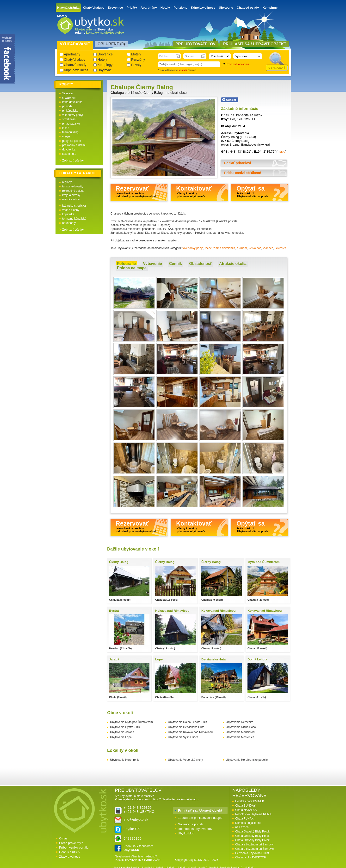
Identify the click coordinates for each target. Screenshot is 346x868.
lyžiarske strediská (74, 206)
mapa (281, 152)
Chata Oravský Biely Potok (252, 832)
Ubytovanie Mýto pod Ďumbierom (131, 722)
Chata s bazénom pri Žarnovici (255, 844)
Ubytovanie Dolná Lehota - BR (187, 722)
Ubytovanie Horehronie (125, 760)
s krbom (242, 248)
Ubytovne (226, 8)
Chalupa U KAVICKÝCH (251, 857)
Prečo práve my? (71, 843)
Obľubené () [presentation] (111, 44)
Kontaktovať (194, 191)
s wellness (69, 119)
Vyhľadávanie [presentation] (75, 44)
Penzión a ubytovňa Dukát (252, 853)
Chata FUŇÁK (244, 819)
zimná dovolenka (224, 248)
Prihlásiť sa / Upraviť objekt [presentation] (255, 44)
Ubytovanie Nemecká (240, 722)
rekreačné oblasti (73, 191)
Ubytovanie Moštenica (240, 737)
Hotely (165, 8)
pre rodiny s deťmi (74, 145)
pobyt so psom (72, 141)
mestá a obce (71, 199)
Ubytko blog (186, 833)
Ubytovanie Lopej (121, 737)
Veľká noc (255, 248)
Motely (62, 16)
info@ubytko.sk (136, 819)
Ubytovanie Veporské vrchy (185, 760)
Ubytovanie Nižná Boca (241, 727)
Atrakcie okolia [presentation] (233, 264)
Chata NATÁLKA (246, 810)
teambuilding (70, 132)
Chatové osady (248, 8)
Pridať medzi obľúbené (243, 173)
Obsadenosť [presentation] (201, 264)
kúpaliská (68, 214)
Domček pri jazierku (248, 823)
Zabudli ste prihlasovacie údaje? (200, 818)
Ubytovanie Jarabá (122, 732)
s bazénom (69, 98)
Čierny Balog (153, 93)
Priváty (132, 8)
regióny (67, 182)
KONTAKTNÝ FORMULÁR (143, 860)
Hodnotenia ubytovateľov (195, 829)
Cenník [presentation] (176, 264)
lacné (208, 248)
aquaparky (69, 223)
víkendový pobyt (193, 248)
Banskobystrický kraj (255, 145)
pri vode (67, 106)
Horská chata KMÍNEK (250, 801)
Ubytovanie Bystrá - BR (125, 727)
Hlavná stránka (68, 8)
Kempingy (270, 8)
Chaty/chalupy (94, 8)
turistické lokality (73, 186)
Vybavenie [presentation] (152, 264)
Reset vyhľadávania (237, 64)
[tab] (126, 264)
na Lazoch (242, 827)
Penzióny (181, 8)
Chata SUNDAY (245, 806)
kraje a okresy (71, 195)
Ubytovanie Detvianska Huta (186, 727)
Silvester (280, 248)
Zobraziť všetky (73, 161)
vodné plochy (71, 210)
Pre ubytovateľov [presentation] (196, 44)
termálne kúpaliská (74, 219)
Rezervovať (136, 191)
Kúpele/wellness (203, 8)
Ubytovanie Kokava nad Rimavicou (190, 732)
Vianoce (268, 248)
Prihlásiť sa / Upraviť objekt (200, 810)
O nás (63, 838)
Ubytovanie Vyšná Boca (183, 737)
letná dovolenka (72, 102)
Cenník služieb (69, 852)
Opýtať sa (252, 191)
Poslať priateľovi (238, 163)
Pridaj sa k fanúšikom (138, 848)
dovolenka (69, 150)
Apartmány (149, 8)
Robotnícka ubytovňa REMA (253, 814)
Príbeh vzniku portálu (74, 847)
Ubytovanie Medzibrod (240, 732)
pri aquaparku (71, 124)
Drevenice (115, 8)
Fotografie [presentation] (126, 264)
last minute (69, 154)
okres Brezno (230, 145)
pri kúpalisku (70, 111)
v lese (66, 137)
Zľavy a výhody (70, 857)
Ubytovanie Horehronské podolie (247, 760)
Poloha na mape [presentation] (132, 268)
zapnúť (192, 70)
